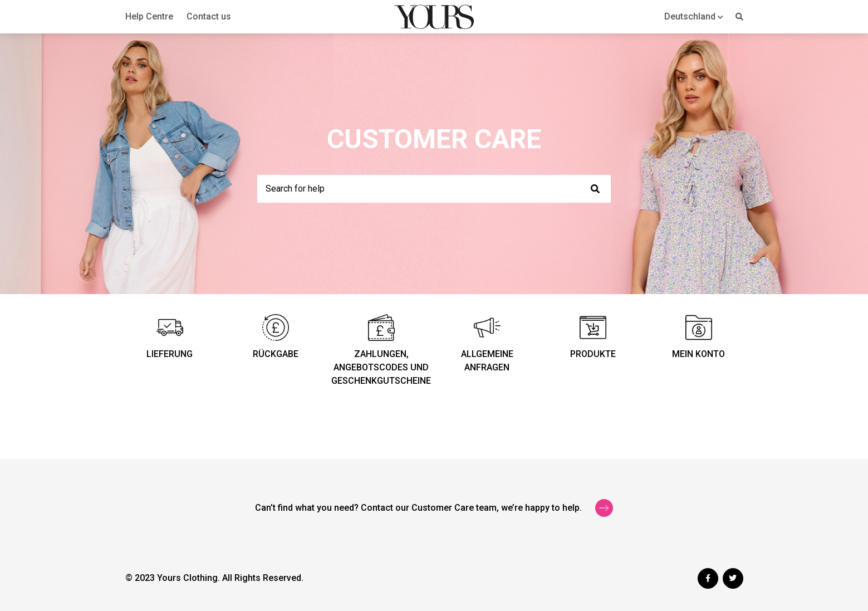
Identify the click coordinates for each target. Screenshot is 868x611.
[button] (694, 16)
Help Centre (149, 16)
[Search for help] (434, 189)
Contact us (209, 16)
